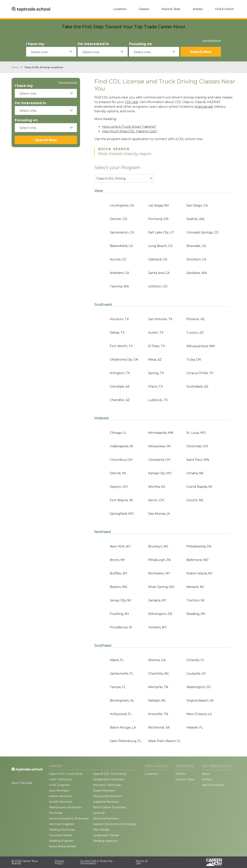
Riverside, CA (196, 246)
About (206, 774)
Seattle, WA (195, 219)
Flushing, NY (119, 614)
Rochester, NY (159, 573)
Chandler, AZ (120, 400)
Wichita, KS (157, 487)
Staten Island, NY (200, 573)
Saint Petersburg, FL (126, 741)
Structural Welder (61, 835)
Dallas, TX (117, 333)
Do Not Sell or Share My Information (96, 862)
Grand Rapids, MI (199, 487)
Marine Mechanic (61, 796)
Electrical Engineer (62, 824)
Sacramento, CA (122, 232)
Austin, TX (156, 333)
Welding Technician (62, 830)
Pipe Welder (101, 830)
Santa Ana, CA (159, 273)
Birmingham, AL (122, 701)
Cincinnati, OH (197, 446)
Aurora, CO (118, 259)
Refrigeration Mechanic (109, 779)
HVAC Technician (60, 779)
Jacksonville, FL (122, 674)
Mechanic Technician (107, 785)
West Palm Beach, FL (164, 741)
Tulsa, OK (194, 360)
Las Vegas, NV (159, 205)
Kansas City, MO (160, 473)
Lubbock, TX (158, 400)
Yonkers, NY (157, 627)
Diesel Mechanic (104, 791)
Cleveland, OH (159, 460)
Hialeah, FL (195, 727)
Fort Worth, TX (121, 346)
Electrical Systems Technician (69, 818)
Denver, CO (119, 219)
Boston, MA (118, 587)
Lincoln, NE (195, 500)
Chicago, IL (118, 433)
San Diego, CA (197, 205)
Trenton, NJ (196, 600)
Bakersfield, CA (121, 246)
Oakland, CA (158, 259)
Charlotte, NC (159, 674)
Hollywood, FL (121, 714)
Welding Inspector (105, 841)
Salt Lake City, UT (161, 232)
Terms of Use (142, 862)
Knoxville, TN (158, 714)
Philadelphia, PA (199, 546)
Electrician (56, 813)
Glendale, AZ (120, 387)
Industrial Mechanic (106, 802)
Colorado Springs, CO (203, 232)
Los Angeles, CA (122, 205)
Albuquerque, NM (201, 346)
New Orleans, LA (199, 714)
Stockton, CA (196, 259)
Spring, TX (156, 373)
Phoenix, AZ (196, 319)
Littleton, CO (158, 286)
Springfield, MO (122, 514)
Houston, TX (119, 319)
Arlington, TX (120, 373)
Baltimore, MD (197, 560)
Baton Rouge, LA (123, 727)
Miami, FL (117, 660)
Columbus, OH (121, 460)
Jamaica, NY (157, 600)
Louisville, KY (196, 674)
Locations (120, 9)
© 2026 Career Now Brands (25, 862)
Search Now (201, 52)
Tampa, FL (118, 687)
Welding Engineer (61, 841)
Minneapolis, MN (161, 433)
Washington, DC (199, 687)
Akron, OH (156, 500)
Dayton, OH (119, 487)
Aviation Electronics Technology (114, 824)
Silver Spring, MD (161, 587)
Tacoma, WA (119, 286)
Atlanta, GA (157, 660)
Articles (198, 9)
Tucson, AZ (195, 333)
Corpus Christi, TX (200, 373)
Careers (144, 9)
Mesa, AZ (155, 360)
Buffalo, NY (118, 573)
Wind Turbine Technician (109, 807)
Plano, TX (156, 387)
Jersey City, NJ (121, 600)
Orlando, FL (195, 660)
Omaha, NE (195, 473)
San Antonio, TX (160, 319)
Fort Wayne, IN (121, 500)
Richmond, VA (159, 727)
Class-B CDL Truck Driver (110, 774)
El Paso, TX (157, 346)
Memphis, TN (158, 687)
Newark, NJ (195, 587)
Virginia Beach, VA (200, 701)
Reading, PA (196, 614)
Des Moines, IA (159, 514)
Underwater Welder (106, 835)
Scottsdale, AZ (197, 387)
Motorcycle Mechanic (108, 796)
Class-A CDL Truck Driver (66, 774)
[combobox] (51, 52)
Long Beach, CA (160, 246)
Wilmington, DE (160, 614)
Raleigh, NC (157, 701)
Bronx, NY (117, 560)
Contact (207, 779)
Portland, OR (158, 219)
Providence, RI (121, 627)
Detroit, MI (118, 473)
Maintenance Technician (65, 807)
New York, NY (120, 546)
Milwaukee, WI (160, 446)
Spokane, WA (197, 273)
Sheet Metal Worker (63, 846)
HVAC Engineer (60, 785)
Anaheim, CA (119, 273)
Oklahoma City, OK (124, 360)
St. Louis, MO (196, 433)
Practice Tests (171, 9)
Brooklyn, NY (158, 546)
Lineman (99, 813)
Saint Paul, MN (198, 460)
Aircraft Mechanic (61, 802)
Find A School (224, 9)
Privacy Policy (60, 862)
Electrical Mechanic (106, 818)
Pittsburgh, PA (159, 560)
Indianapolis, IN (121, 446)
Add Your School (213, 785)
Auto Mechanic (59, 791)
